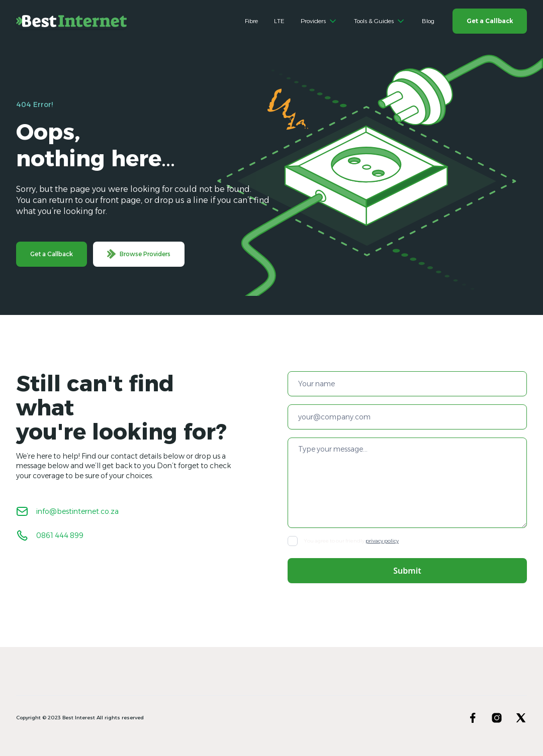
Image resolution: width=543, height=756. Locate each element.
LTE (279, 21)
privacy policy (382, 541)
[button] (319, 21)
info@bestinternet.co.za (77, 511)
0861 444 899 (60, 535)
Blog (428, 21)
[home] (71, 21)
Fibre (251, 21)
